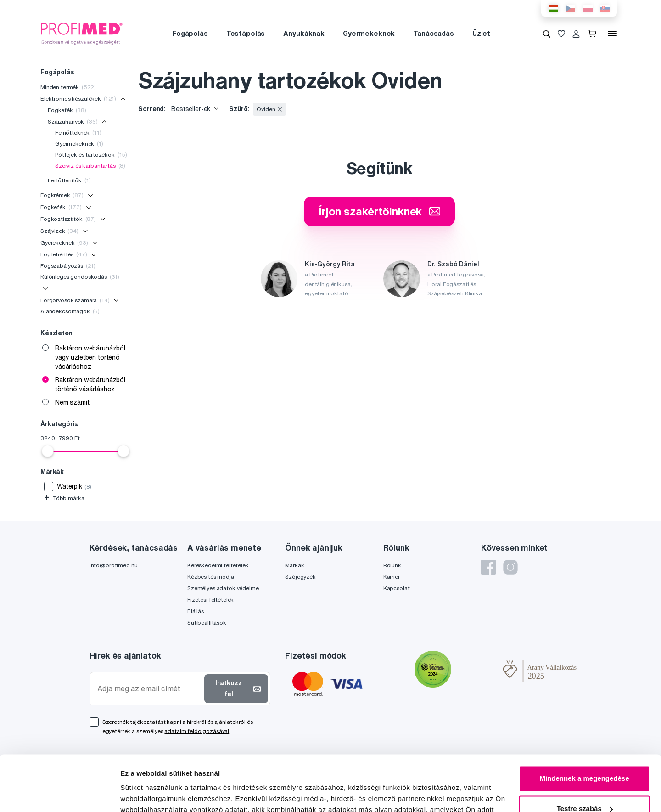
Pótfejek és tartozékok (91, 155)
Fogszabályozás (68, 266)
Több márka (64, 498)
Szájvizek (59, 231)
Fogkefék (67, 110)
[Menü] (612, 34)
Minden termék (68, 87)
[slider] (48, 451)
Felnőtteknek (78, 133)
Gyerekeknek (64, 243)
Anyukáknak (304, 33)
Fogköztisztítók (68, 219)
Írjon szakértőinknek (379, 211)
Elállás (196, 611)
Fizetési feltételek (210, 600)
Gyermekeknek (369, 33)
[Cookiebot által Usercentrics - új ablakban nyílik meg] (59, 794)
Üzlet (481, 33)
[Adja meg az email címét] (149, 689)
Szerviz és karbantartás (90, 166)
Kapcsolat (397, 588)
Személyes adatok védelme (223, 588)
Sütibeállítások (207, 623)
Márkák (294, 565)
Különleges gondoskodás (80, 277)
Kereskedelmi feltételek (218, 565)
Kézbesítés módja (211, 577)
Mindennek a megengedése (584, 726)
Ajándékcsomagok (70, 311)
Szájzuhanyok (73, 121)
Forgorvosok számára (75, 300)
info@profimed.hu (114, 565)
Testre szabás (585, 756)
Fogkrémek (62, 195)
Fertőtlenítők (69, 180)
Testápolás (246, 33)
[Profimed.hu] (82, 33)
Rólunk (392, 565)
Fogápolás (190, 33)
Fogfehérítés (64, 254)
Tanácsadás (434, 33)
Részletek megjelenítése (160, 794)
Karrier (392, 577)
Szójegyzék (300, 577)
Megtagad (584, 787)
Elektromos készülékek (78, 99)
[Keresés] (547, 34)
